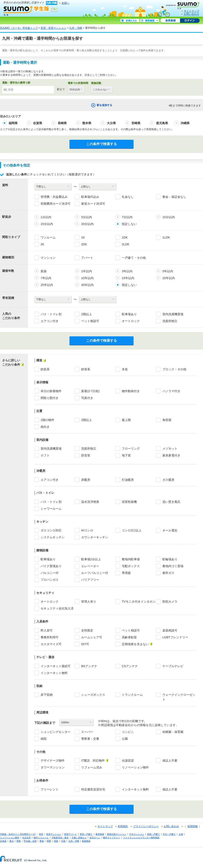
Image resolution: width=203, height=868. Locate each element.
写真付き (87, 398)
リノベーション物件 (135, 767)
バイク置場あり (51, 566)
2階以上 (87, 314)
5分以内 (87, 217)
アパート (87, 258)
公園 (125, 739)
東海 (42, 841)
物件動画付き (131, 391)
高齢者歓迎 (129, 637)
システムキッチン (53, 537)
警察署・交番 (90, 739)
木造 (125, 369)
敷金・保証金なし (174, 197)
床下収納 (47, 695)
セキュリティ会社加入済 (57, 608)
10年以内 (87, 278)
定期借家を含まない (135, 644)
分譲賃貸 (128, 761)
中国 (63, 841)
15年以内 (128, 278)
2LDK (126, 244)
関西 (49, 841)
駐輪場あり (170, 559)
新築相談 (86, 841)
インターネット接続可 (56, 666)
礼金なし (128, 197)
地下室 (126, 455)
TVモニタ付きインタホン (139, 602)
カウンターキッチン (95, 537)
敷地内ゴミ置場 (173, 566)
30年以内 (87, 285)
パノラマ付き (171, 391)
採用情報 (193, 826)
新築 (44, 271)
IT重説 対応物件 (93, 761)
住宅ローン (95, 838)
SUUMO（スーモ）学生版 (26, 11)
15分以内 (47, 224)
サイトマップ (191, 11)
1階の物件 (47, 420)
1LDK (166, 237)
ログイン (190, 21)
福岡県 (13, 123)
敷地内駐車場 (131, 559)
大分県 (111, 123)
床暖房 (86, 480)
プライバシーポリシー (146, 826)
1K (83, 237)
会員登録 (170, 21)
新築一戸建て (153, 834)
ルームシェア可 (92, 637)
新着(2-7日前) (90, 391)
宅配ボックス (131, 566)
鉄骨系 (86, 369)
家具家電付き (171, 455)
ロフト (45, 455)
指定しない (129, 224)
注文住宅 (26, 838)
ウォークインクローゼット (179, 697)
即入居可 (47, 630)
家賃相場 (100, 834)
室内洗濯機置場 (173, 314)
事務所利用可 (50, 637)
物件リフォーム (41, 838)
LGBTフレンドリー (175, 637)
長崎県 (62, 123)
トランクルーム (132, 695)
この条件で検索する (101, 144)
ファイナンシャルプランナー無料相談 (141, 838)
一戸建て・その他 (134, 258)
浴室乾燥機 (129, 502)
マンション (48, 258)
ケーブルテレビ (173, 666)
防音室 (86, 455)
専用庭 (126, 573)
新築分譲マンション (117, 834)
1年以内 (87, 271)
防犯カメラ (170, 602)
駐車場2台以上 (91, 559)
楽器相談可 (170, 630)
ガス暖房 (168, 480)
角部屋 (167, 420)
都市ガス (168, 573)
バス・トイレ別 (51, 314)
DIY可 (85, 644)
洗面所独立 (170, 321)
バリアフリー (90, 580)
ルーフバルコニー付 (95, 573)
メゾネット (170, 449)
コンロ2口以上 (132, 530)
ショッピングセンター (56, 732)
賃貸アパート (71, 834)
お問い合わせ (191, 14)
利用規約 (123, 826)
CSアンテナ (130, 666)
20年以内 (169, 278)
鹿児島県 (162, 123)
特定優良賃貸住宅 (93, 789)
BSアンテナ (89, 666)
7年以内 (46, 278)
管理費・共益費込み (54, 197)
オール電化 (170, 530)
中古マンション (137, 834)
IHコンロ (87, 530)
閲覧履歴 (150, 21)
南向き (45, 427)
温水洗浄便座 (90, 502)
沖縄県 (185, 123)
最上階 (126, 420)
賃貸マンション (54, 834)
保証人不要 (170, 761)
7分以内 (127, 217)
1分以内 (46, 217)
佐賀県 (38, 123)
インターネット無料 (54, 673)
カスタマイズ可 (51, 644)
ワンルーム (48, 237)
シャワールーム (51, 509)
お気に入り (130, 21)
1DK (125, 237)
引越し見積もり (79, 838)
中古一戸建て (169, 834)
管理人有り (89, 602)
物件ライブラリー (112, 838)
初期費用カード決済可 (56, 204)
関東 (19, 841)
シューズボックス (93, 695)
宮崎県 (136, 123)
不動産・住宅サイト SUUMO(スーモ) (18, 834)
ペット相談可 (90, 321)
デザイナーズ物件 (53, 761)
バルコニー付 (50, 573)
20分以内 (87, 224)
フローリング (131, 449)
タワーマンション (53, 767)
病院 (44, 739)
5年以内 (168, 271)
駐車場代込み (90, 197)
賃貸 (41, 834)
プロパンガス (50, 580)
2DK (84, 244)
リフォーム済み (92, 767)
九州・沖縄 (76, 28)
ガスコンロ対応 (51, 530)
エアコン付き (50, 321)
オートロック (131, 321)
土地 (181, 834)
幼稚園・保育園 (173, 732)
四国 (56, 841)
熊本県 (87, 123)
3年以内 (127, 271)
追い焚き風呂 (171, 502)
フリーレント (50, 789)
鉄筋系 (45, 369)
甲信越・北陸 (30, 841)
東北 (12, 841)
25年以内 (47, 285)
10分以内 (169, 217)
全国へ (65, 3)
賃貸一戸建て (86, 834)
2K (42, 244)
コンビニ (128, 732)
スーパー (87, 732)
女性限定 (87, 630)
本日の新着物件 (51, 391)
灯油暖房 (128, 480)
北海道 (3, 841)
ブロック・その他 (174, 369)
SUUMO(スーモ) (184, 5)
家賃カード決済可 (93, 204)
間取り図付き (50, 398)
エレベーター (90, 566)
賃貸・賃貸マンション (53, 28)
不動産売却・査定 (60, 838)
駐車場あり (129, 314)
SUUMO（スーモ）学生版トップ (19, 28)
